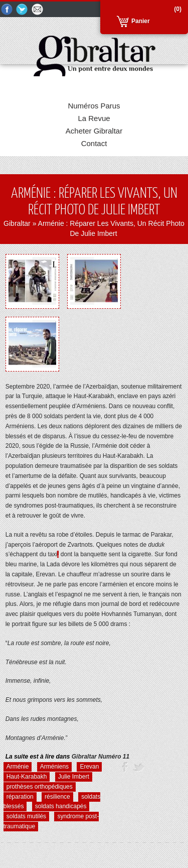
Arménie (18, 767)
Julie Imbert (74, 777)
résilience (57, 797)
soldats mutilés (26, 816)
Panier (141, 21)
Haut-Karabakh (27, 777)
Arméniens (54, 767)
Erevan (89, 767)
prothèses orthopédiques (40, 787)
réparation (20, 797)
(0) (178, 9)
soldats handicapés (61, 806)
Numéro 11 (101, 757)
